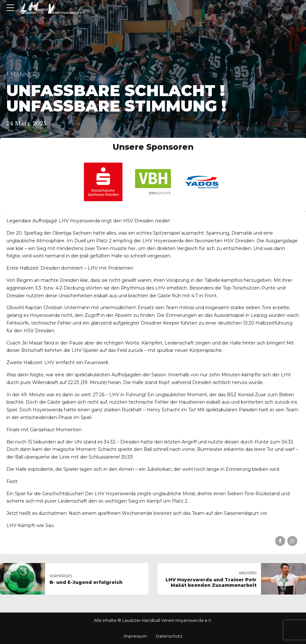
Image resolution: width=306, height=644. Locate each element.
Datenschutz (169, 636)
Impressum (135, 636)
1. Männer (21, 75)
